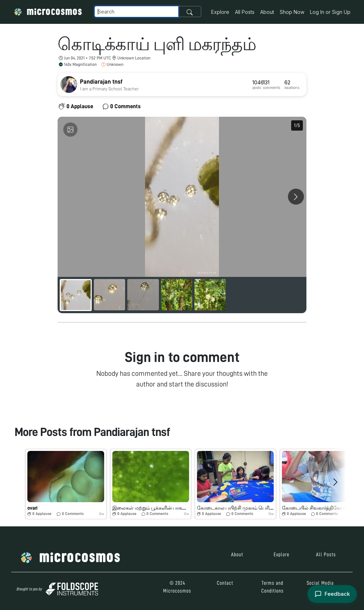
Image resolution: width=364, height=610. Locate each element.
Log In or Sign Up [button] (330, 12)
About (267, 12)
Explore (220, 12)
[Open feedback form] (332, 594)
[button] (66, 484)
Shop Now (292, 12)
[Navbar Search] (136, 12)
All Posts (245, 12)
